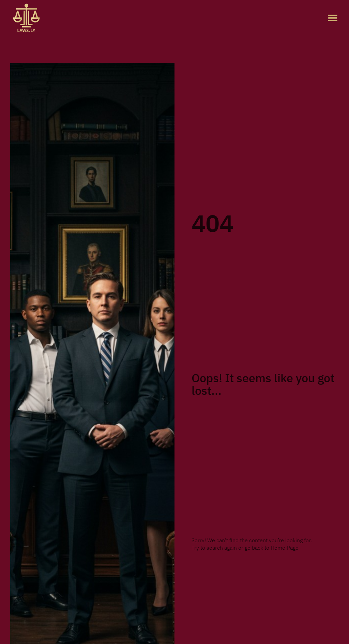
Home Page (285, 548)
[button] (333, 18)
